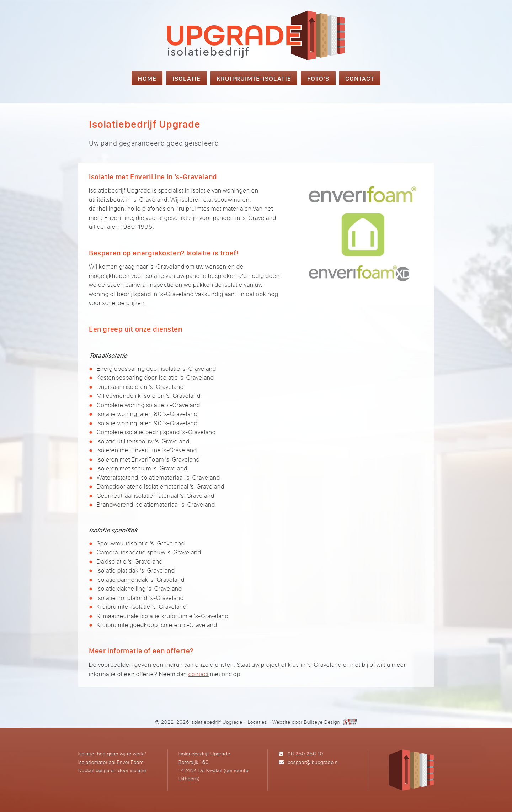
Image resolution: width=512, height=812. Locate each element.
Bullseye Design (322, 722)
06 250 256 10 (305, 753)
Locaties (257, 722)
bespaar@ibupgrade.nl (313, 762)
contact (199, 674)
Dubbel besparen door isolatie (112, 770)
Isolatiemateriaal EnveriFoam (111, 762)
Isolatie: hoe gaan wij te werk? (112, 753)
